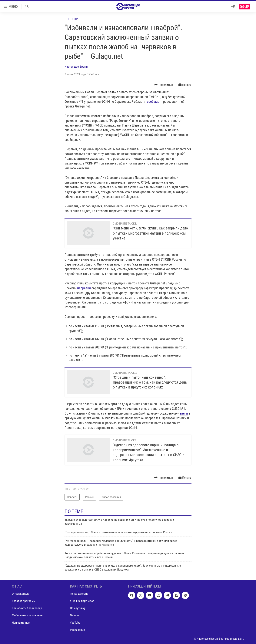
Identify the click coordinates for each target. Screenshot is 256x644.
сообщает (154, 102)
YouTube (75, 622)
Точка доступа (79, 594)
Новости (71, 19)
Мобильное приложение (27, 615)
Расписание (77, 630)
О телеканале (21, 594)
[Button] (164, 85)
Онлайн (75, 615)
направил (84, 288)
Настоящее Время (76, 67)
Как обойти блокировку (27, 608)
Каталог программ (24, 601)
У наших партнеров (82, 601)
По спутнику (78, 608)
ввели (184, 413)
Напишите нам (21, 622)
